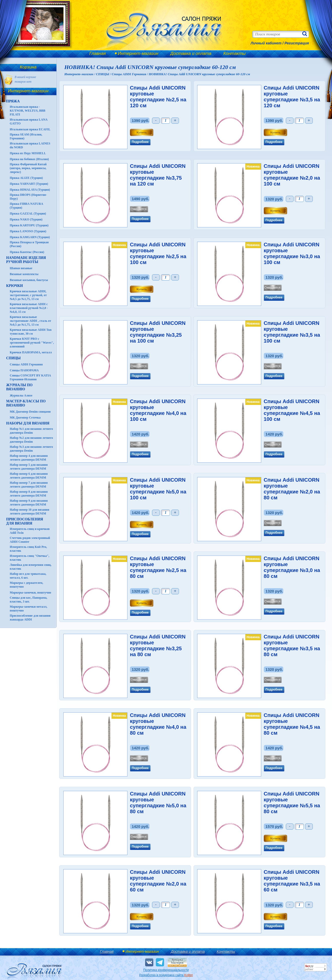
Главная (98, 54)
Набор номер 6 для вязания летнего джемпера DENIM (29, 476)
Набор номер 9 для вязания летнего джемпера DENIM (29, 503)
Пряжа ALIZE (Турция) (26, 178)
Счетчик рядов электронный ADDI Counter (30, 540)
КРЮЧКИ (14, 286)
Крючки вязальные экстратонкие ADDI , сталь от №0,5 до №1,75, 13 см (30, 321)
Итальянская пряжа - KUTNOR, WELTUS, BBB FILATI (28, 111)
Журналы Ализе (21, 395)
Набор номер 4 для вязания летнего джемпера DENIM (29, 458)
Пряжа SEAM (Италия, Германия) (26, 136)
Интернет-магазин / (80, 74)
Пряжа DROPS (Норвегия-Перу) (28, 197)
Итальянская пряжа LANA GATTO (29, 122)
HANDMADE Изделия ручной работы (26, 260)
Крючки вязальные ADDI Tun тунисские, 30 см (31, 332)
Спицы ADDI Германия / (130, 74)
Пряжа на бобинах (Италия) (29, 159)
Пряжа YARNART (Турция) (29, 184)
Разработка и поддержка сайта (166, 975)
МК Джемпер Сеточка (25, 418)
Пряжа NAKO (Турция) (26, 219)
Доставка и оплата (191, 54)
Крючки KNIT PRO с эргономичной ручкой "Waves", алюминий (32, 343)
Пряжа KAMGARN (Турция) (30, 237)
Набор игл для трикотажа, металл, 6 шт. (28, 576)
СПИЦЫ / (104, 74)
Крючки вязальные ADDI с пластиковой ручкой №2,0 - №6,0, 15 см (29, 308)
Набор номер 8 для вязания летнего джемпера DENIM (29, 494)
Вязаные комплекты (24, 274)
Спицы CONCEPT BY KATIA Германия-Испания (30, 377)
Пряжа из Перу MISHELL (28, 153)
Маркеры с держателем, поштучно (26, 585)
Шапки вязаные (21, 268)
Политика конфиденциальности (166, 970)
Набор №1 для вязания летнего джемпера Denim (31, 431)
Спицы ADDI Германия (26, 364)
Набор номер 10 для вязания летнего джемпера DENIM (29, 512)
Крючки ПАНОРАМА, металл (31, 352)
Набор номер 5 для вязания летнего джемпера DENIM (29, 467)
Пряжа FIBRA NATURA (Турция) (26, 206)
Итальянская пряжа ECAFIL (30, 129)
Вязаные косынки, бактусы (29, 280)
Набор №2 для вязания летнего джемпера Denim (31, 440)
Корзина (28, 67)
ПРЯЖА (13, 101)
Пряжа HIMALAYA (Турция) (30, 190)
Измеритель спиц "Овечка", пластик (29, 558)
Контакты (234, 54)
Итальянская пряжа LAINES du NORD (30, 145)
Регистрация (297, 43)
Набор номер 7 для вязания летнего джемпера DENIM (29, 485)
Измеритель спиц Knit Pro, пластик (28, 549)
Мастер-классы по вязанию (26, 403)
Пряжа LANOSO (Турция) (28, 231)
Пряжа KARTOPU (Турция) (29, 225)
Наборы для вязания (28, 423)
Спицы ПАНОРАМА (24, 370)
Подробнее (140, 142)
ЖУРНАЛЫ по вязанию (19, 387)
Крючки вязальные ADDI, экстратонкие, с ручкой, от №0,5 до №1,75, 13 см (28, 295)
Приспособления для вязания (25, 521)
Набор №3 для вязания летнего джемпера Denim (31, 449)
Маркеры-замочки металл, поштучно (28, 609)
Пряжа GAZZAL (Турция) (28, 214)
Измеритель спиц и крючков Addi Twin (30, 531)
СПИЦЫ (13, 358)
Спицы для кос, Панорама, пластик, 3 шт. (28, 600)
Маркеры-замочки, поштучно (31, 593)
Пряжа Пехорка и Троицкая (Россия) (29, 244)
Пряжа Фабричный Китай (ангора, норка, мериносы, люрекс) (28, 168)
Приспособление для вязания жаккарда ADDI (30, 618)
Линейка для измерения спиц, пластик (31, 567)
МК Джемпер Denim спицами (30, 412)
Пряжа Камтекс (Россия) (27, 252)
